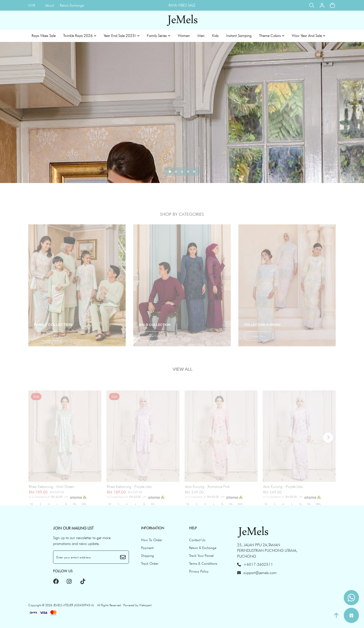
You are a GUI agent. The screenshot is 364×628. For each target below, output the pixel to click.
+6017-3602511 (255, 564)
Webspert (145, 605)
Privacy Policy (199, 571)
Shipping (147, 556)
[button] (170, 172)
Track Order (150, 563)
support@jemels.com (257, 573)
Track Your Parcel (201, 556)
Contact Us (197, 540)
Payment (147, 548)
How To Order (152, 540)
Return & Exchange (203, 548)
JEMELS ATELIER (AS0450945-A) (73, 605)
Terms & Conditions (203, 563)
